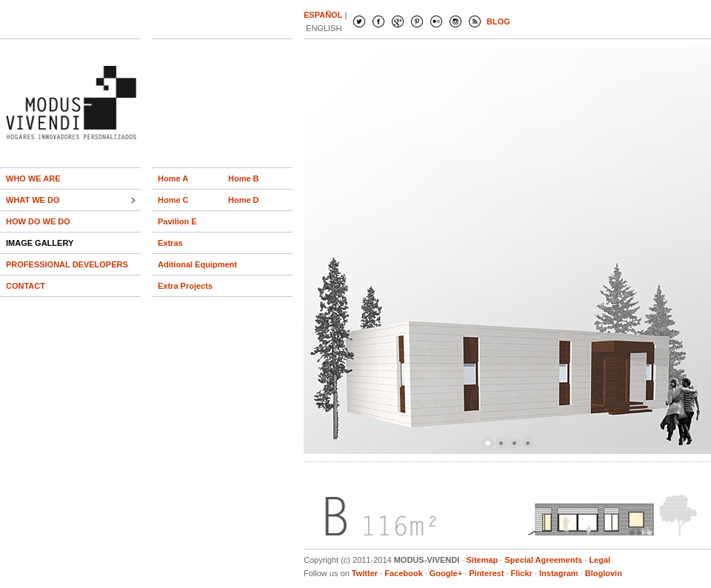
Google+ (446, 573)
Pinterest (486, 573)
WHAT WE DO (33, 200)
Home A (173, 178)
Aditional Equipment (197, 264)
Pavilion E (177, 221)
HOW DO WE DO (38, 221)
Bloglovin (604, 573)
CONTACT (26, 286)
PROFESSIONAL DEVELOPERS (67, 264)
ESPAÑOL (323, 15)
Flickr (522, 573)
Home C (173, 200)
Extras (170, 243)
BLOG (498, 21)
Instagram (559, 573)
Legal (600, 560)
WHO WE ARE (33, 178)
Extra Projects (185, 286)
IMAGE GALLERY (40, 243)
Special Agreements (543, 560)
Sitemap (482, 560)
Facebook (403, 573)
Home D (244, 200)
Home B (244, 178)
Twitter (365, 573)
